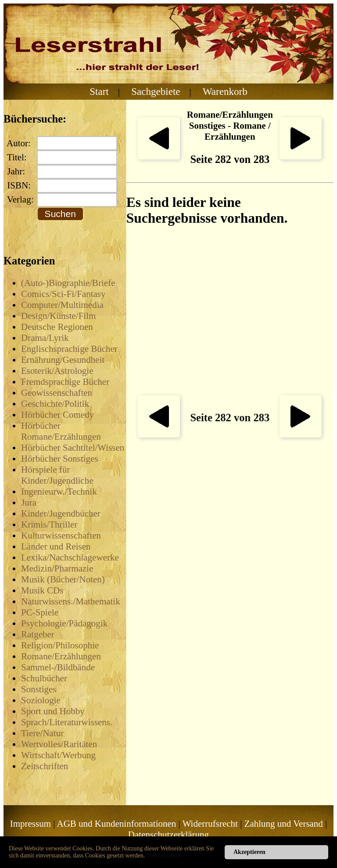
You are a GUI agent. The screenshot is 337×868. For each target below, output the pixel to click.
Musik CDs (42, 590)
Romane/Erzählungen (61, 656)
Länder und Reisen (56, 546)
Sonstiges (39, 689)
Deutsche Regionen (57, 327)
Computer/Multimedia (62, 305)
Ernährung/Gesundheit (63, 360)
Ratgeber (38, 634)
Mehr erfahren (164, 855)
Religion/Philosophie (60, 645)
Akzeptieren (249, 852)
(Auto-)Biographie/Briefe (68, 283)
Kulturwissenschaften (61, 535)
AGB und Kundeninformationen (117, 824)
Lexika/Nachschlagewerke (70, 557)
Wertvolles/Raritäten (59, 744)
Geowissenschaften (57, 393)
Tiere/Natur (42, 733)
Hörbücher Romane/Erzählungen (61, 431)
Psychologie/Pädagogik (64, 623)
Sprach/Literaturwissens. (67, 722)
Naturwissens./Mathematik (71, 601)
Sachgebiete (156, 91)
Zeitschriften (45, 766)
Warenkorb (225, 91)
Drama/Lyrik (45, 338)
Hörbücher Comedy (57, 415)
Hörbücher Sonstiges (60, 459)
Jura (29, 503)
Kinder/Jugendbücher (61, 514)
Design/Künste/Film (58, 316)
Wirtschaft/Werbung (58, 755)
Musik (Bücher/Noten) (63, 579)
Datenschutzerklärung (168, 835)
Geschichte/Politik (55, 404)
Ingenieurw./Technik (59, 492)
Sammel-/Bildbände (58, 667)
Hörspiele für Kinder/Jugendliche (57, 475)
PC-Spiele (40, 612)
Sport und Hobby (53, 711)
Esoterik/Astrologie (57, 371)
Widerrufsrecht (210, 824)
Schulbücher (44, 678)
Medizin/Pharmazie (57, 568)
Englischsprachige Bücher (69, 349)
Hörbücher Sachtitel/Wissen (73, 448)
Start (99, 91)
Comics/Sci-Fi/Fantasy (63, 294)
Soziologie (41, 700)
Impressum (30, 824)
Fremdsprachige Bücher (65, 382)
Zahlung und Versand (284, 824)
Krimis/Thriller (49, 524)
